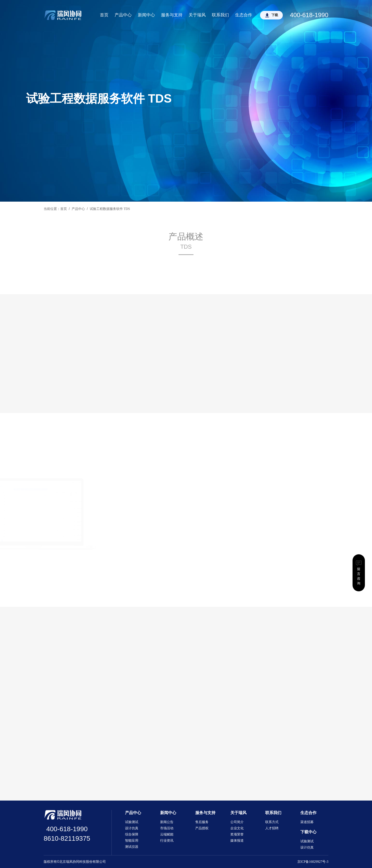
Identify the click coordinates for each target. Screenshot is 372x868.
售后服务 (202, 822)
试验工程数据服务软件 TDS (110, 209)
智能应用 (132, 841)
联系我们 (220, 15)
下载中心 (308, 832)
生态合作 (244, 15)
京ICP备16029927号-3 (313, 862)
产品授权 (202, 828)
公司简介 (237, 822)
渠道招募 (307, 822)
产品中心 (123, 15)
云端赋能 (167, 834)
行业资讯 (167, 841)
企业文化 (237, 828)
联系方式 (272, 822)
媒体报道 (237, 841)
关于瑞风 (197, 15)
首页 (104, 15)
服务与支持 (172, 15)
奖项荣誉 (237, 834)
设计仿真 (132, 828)
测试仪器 (132, 847)
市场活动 (167, 828)
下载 (275, 15)
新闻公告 (167, 822)
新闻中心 (146, 15)
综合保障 (132, 834)
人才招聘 (272, 828)
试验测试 (132, 822)
